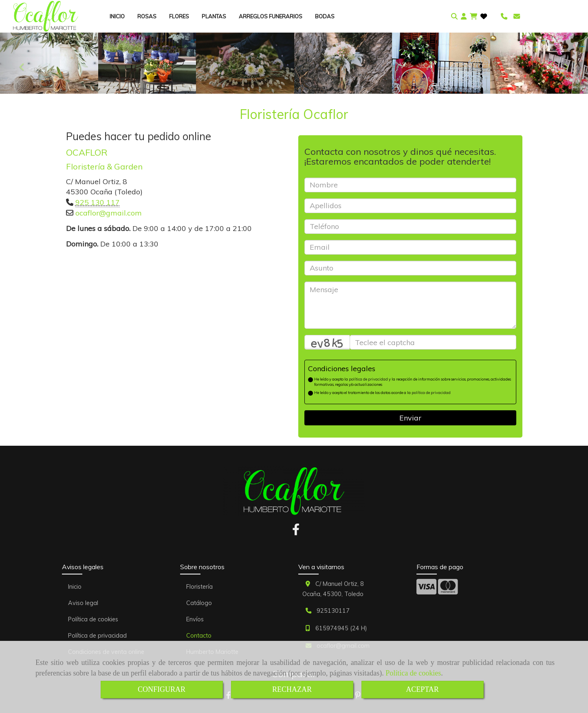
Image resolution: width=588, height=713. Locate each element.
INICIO (117, 16)
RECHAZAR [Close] (292, 689)
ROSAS (147, 16)
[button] (464, 17)
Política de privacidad (97, 636)
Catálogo (199, 603)
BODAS (325, 16)
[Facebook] (296, 532)
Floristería (199, 587)
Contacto (199, 636)
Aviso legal (83, 603)
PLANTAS (214, 16)
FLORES (179, 16)
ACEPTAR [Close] (422, 689)
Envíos (195, 619)
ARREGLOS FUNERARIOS (271, 16)
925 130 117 (98, 202)
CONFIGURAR (162, 689)
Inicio (75, 587)
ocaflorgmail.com (109, 213)
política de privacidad (368, 379)
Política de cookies (413, 673)
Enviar (410, 418)
